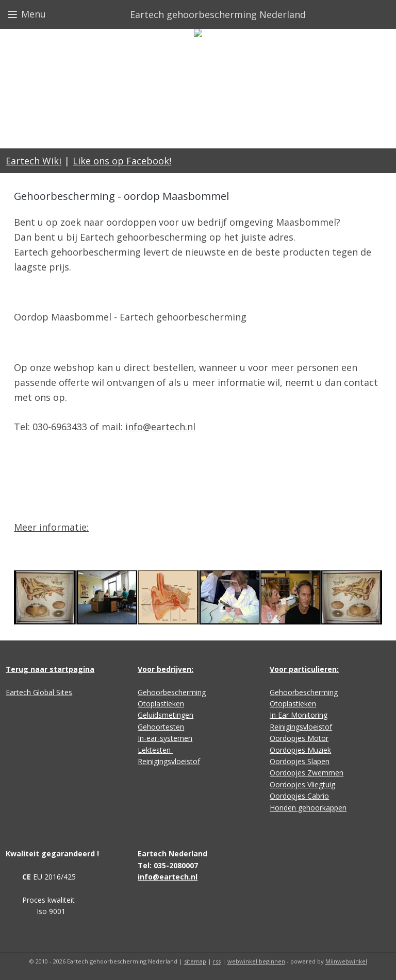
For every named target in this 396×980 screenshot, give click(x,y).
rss (217, 961)
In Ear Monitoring (299, 715)
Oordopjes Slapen (300, 761)
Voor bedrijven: (166, 669)
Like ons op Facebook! (122, 161)
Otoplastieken (161, 704)
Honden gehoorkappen (308, 808)
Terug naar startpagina (50, 669)
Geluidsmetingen (166, 715)
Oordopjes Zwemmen (307, 773)
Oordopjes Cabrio (299, 796)
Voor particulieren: (304, 669)
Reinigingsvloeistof (169, 761)
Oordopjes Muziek (300, 750)
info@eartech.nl (160, 427)
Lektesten (155, 750)
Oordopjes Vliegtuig (302, 784)
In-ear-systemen (165, 738)
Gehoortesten (161, 727)
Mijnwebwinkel (346, 961)
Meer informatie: (51, 527)
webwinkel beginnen (256, 961)
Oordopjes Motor (299, 738)
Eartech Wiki (34, 161)
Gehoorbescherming (172, 692)
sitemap (195, 961)
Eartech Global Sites (39, 692)
